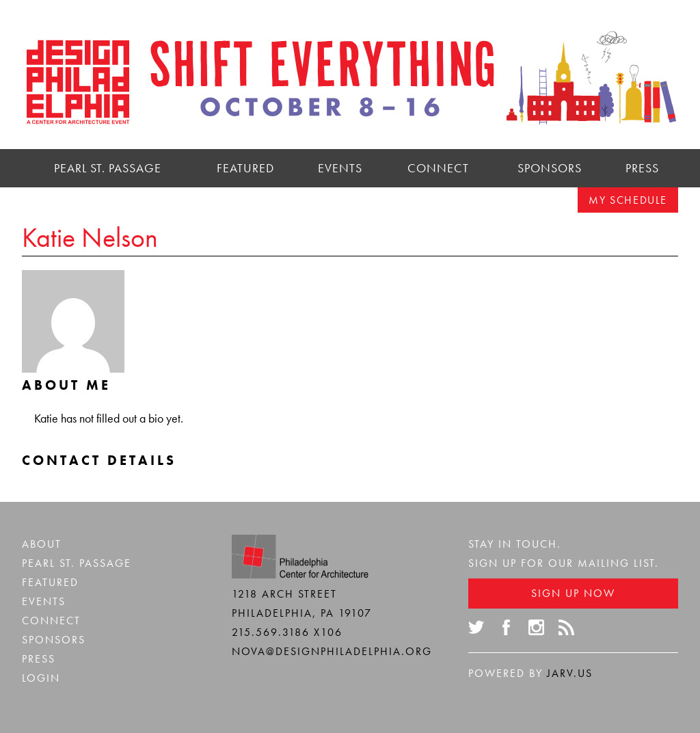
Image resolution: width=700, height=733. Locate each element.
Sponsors (550, 168)
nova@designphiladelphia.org (332, 651)
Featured (245, 168)
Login (41, 678)
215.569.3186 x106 (287, 632)
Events (340, 168)
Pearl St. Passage (108, 168)
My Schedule (628, 200)
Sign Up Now (573, 593)
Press (642, 168)
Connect (438, 168)
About (42, 544)
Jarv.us (570, 673)
